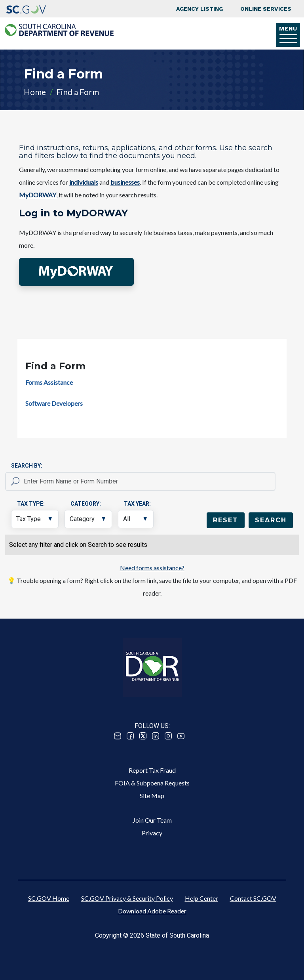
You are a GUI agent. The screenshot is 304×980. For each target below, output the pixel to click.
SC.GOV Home (49, 898)
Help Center (201, 898)
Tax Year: (137, 504)
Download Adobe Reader (152, 911)
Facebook (130, 736)
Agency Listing (199, 9)
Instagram (168, 736)
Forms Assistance (49, 382)
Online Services (266, 9)
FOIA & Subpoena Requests (152, 783)
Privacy (152, 833)
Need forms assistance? (152, 568)
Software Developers (54, 403)
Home (35, 92)
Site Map (152, 796)
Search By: (27, 466)
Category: (86, 504)
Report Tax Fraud (152, 770)
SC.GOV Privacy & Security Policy (127, 898)
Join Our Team (152, 820)
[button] (76, 272)
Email (118, 736)
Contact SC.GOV (253, 898)
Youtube (181, 736)
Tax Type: (31, 504)
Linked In (156, 736)
